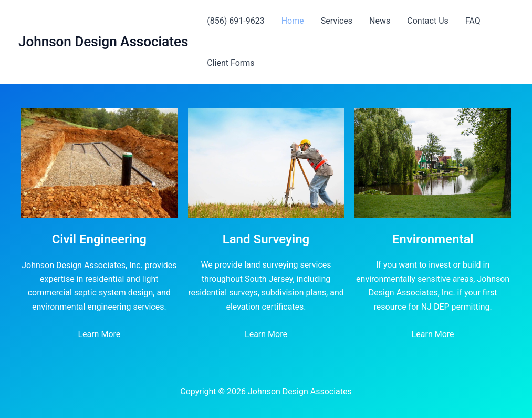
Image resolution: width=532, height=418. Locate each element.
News (380, 21)
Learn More (99, 334)
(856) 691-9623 (236, 21)
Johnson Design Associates (103, 42)
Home (293, 21)
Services (337, 21)
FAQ (473, 21)
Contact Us (428, 21)
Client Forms (231, 63)
